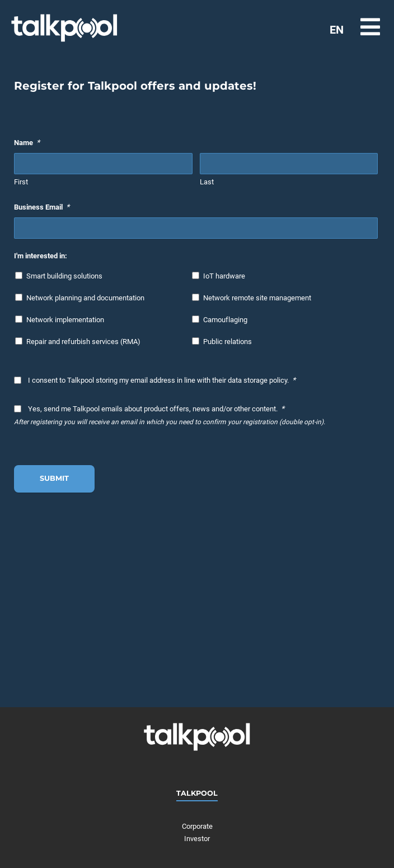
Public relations (228, 342)
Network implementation (65, 320)
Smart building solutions (64, 276)
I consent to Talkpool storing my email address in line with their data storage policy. (162, 380)
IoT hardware (224, 276)
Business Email (42, 207)
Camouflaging (225, 320)
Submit (54, 478)
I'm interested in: (41, 256)
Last (207, 182)
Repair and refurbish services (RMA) (83, 342)
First (21, 182)
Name (27, 142)
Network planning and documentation (85, 298)
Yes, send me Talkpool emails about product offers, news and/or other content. (156, 409)
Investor (197, 839)
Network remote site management (257, 298)
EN (337, 30)
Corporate (197, 826)
